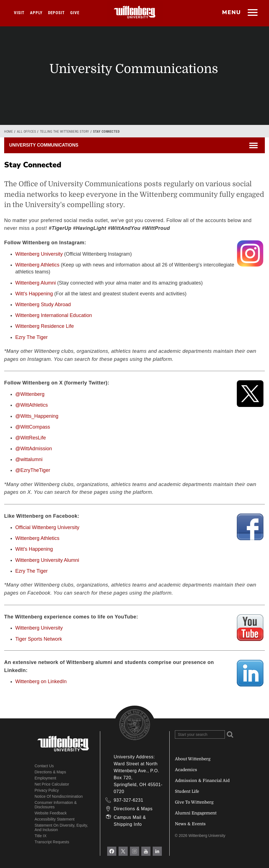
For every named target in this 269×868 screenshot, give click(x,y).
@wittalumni (29, 459)
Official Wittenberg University (47, 527)
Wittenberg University (39, 254)
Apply (36, 13)
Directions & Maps (51, 772)
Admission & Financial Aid (202, 781)
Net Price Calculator (52, 784)
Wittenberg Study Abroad (43, 305)
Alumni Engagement (196, 813)
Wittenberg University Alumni (47, 560)
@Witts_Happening (37, 416)
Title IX (41, 836)
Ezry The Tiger (32, 337)
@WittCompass (33, 427)
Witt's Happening (34, 294)
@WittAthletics (32, 405)
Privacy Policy (47, 790)
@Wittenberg (30, 394)
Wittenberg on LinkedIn (41, 681)
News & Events (190, 824)
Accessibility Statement (55, 819)
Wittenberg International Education (54, 315)
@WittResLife (31, 438)
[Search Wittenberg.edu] (200, 734)
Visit (19, 13)
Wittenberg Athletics (37, 265)
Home (8, 132)
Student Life (187, 791)
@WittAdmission (34, 449)
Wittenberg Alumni (36, 283)
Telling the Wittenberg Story (65, 132)
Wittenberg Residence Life (45, 326)
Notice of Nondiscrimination (59, 796)
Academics (186, 770)
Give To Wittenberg (194, 802)
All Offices (27, 132)
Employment (46, 778)
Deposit (56, 13)
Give (75, 13)
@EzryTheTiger (33, 470)
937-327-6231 (129, 800)
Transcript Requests (52, 842)
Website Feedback (51, 813)
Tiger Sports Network (39, 639)
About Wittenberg (193, 759)
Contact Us (44, 766)
